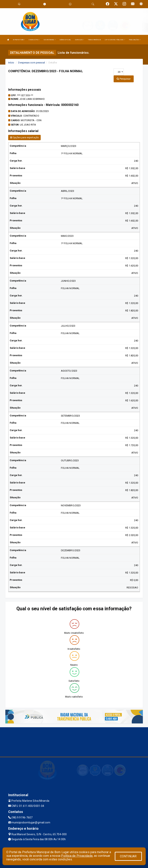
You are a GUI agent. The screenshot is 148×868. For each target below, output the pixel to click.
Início (11, 63)
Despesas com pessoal (32, 63)
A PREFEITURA (19, 40)
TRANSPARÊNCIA (94, 40)
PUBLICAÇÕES (135, 40)
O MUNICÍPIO (34, 40)
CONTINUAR (128, 856)
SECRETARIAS (50, 40)
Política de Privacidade (77, 856)
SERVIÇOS (79, 40)
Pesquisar (124, 79)
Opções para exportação (24, 138)
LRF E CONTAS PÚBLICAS (115, 40)
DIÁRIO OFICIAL (65, 40)
